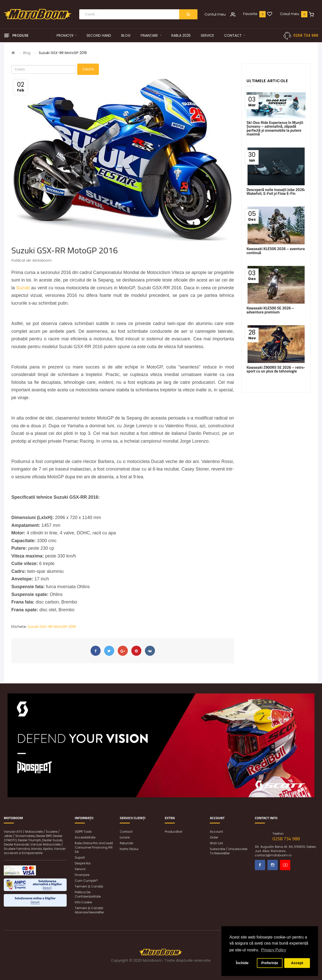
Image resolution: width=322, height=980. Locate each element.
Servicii (80, 869)
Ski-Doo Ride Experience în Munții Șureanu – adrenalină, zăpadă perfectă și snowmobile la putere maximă (275, 128)
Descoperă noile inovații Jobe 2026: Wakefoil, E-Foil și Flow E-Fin (276, 192)
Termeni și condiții (89, 886)
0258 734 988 (306, 35)
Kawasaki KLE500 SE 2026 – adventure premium (270, 310)
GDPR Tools (83, 832)
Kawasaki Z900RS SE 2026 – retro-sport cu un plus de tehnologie (276, 369)
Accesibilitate (85, 837)
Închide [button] (242, 963)
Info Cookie (83, 902)
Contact (126, 832)
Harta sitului (129, 849)
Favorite (250, 14)
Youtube (285, 865)
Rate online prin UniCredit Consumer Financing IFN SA (94, 847)
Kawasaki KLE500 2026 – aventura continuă (276, 251)
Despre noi (83, 863)
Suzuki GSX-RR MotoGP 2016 (63, 53)
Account (216, 832)
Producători (174, 832)
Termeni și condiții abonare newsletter (89, 910)
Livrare (125, 837)
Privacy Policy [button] (274, 950)
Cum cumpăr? (86, 881)
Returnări (127, 843)
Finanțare (82, 875)
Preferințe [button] (270, 963)
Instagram (273, 865)
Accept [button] (297, 963)
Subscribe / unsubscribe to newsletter (229, 851)
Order (214, 837)
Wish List (216, 843)
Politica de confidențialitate (88, 894)
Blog (27, 53)
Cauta (88, 69)
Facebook (260, 865)
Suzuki (23, 288)
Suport (80, 857)
